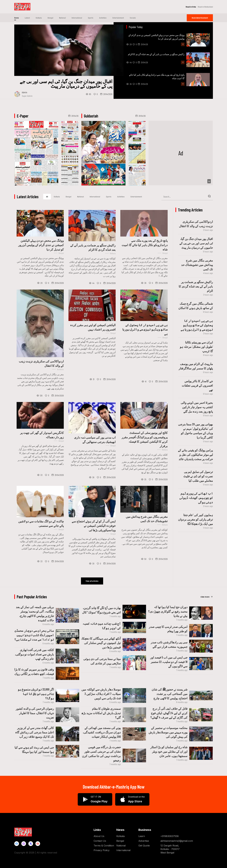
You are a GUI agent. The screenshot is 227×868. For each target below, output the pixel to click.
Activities (103, 18)
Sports (91, 18)
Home (17, 18)
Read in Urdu (191, 7)
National (62, 18)
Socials (133, 18)
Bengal (50, 18)
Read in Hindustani (205, 7)
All (47, 197)
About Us (99, 836)
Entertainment (118, 18)
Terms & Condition (104, 845)
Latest (27, 18)
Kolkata (39, 18)
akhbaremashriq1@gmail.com (177, 841)
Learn (142, 836)
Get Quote (144, 845)
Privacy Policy (102, 850)
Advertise (144, 841)
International (77, 18)
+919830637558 (170, 836)
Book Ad (200, 18)
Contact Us (100, 841)
